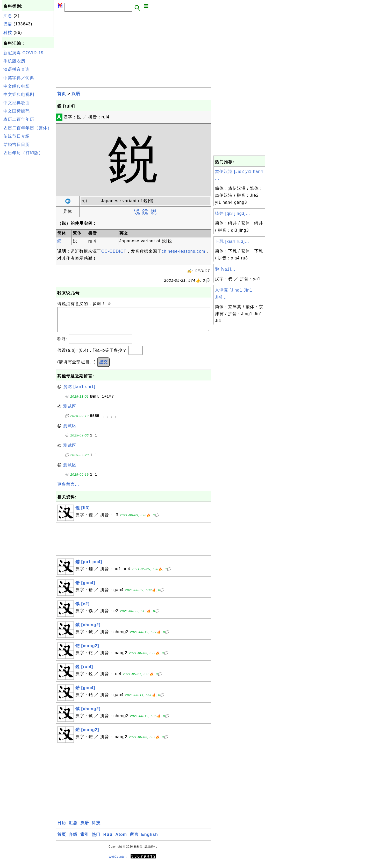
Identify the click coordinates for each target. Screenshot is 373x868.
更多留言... (68, 489)
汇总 (8, 16)
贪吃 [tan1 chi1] (79, 392)
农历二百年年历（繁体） (28, 128)
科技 (8, 33)
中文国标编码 (17, 111)
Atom (121, 840)
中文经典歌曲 (17, 103)
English (150, 840)
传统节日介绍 (17, 136)
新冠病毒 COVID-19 (23, 53)
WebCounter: (118, 862)
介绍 (73, 840)
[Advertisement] (28, 235)
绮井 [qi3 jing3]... (232, 213)
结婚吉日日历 (17, 144)
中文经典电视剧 (19, 94)
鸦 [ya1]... (225, 269)
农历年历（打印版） (23, 153)
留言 (134, 840)
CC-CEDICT (114, 251)
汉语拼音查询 (17, 69)
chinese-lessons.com (183, 251)
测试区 (70, 411)
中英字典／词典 (19, 78)
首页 (62, 94)
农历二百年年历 (19, 119)
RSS (108, 840)
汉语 (8, 24)
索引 (85, 840)
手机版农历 (14, 61)
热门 (96, 840)
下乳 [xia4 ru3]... (232, 241)
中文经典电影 (17, 86)
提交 (103, 367)
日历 (62, 828)
